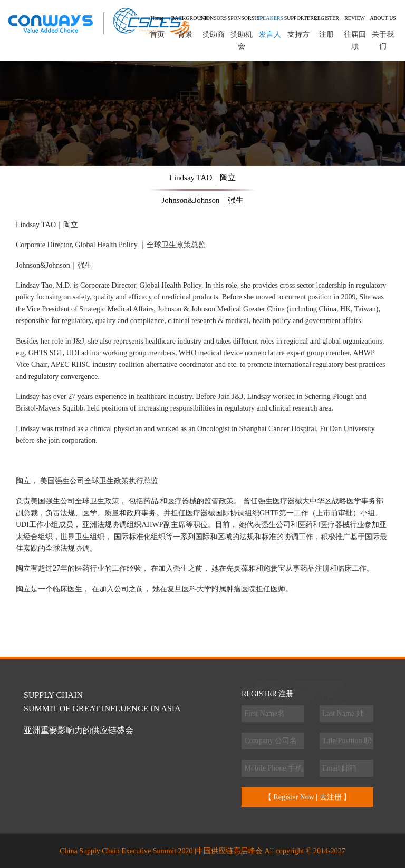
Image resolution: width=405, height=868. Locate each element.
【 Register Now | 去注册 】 (307, 797)
